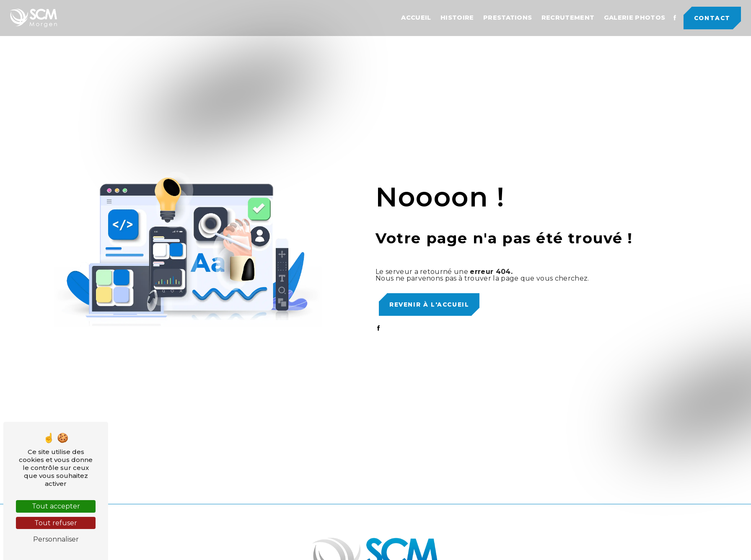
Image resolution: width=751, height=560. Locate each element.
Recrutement (568, 18)
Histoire (457, 18)
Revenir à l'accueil (429, 305)
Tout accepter (56, 506)
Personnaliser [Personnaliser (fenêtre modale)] (56, 539)
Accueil (416, 18)
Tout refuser (56, 523)
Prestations (508, 18)
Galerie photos (634, 18)
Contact (712, 18)
